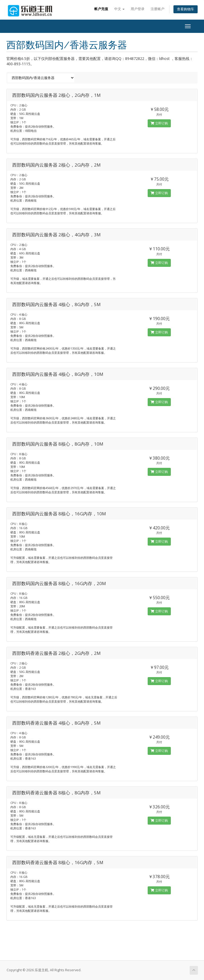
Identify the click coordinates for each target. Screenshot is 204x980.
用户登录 (138, 9)
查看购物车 (186, 9)
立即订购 (159, 123)
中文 (119, 9)
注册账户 (158, 9)
